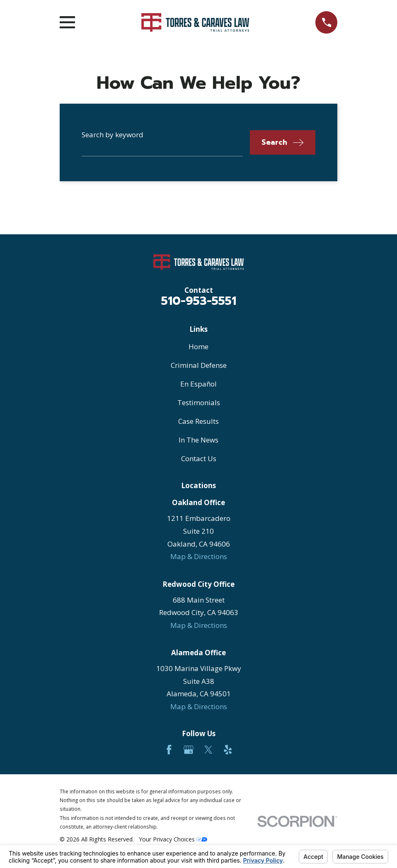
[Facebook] (169, 750)
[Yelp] (228, 750)
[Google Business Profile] (189, 750)
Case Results (198, 421)
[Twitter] (208, 750)
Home (198, 346)
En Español (198, 384)
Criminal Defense (199, 365)
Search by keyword (113, 135)
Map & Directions (199, 556)
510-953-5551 (199, 301)
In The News (198, 440)
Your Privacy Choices (173, 839)
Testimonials (199, 402)
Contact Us (199, 458)
